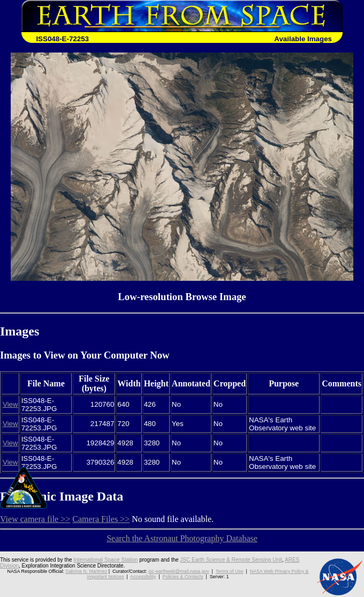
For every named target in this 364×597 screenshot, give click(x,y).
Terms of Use (230, 571)
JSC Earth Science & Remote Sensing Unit (231, 560)
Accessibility (143, 577)
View (10, 404)
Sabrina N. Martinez (86, 571)
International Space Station (105, 560)
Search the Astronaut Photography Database (182, 538)
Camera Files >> (101, 519)
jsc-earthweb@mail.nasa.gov (179, 571)
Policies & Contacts (183, 577)
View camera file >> (35, 519)
